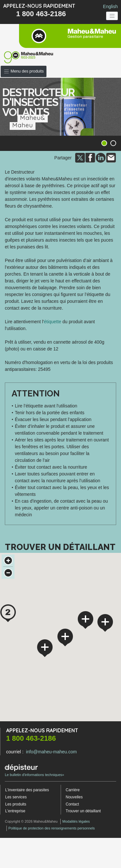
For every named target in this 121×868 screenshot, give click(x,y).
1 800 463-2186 (41, 14)
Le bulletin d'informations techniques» (35, 770)
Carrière (73, 789)
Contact (72, 803)
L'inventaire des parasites (27, 789)
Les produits (16, 803)
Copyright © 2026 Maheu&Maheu (31, 821)
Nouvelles (74, 796)
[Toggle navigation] (112, 16)
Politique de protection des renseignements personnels (52, 828)
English (110, 6)
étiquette (53, 321)
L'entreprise (15, 810)
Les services (16, 796)
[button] (8, 613)
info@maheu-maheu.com (51, 751)
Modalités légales (76, 821)
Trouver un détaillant (83, 810)
